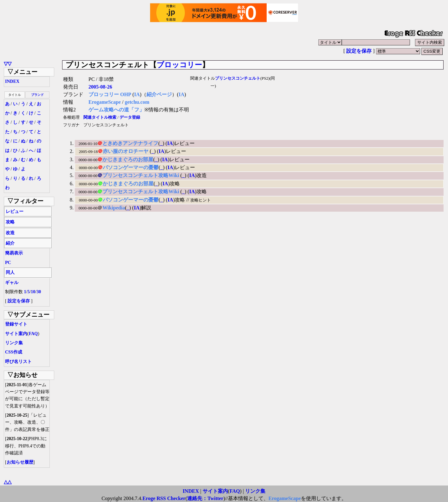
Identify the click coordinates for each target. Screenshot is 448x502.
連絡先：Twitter (205, 498)
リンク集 (14, 343)
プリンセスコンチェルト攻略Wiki (141, 175)
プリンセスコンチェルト (238, 78)
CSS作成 (14, 352)
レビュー (15, 211)
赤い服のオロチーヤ (126, 151)
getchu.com (137, 102)
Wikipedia (114, 208)
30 (39, 292)
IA (137, 94)
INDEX (12, 81)
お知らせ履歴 (20, 462)
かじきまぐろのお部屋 (128, 159)
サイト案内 (16, 334)
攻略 (10, 222)
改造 (10, 233)
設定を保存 (359, 51)
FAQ (33, 334)
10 (33, 292)
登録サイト (16, 324)
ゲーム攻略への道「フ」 (116, 110)
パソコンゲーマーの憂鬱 (131, 167)
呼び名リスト (18, 362)
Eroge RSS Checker (164, 498)
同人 (10, 272)
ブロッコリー (179, 65)
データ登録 (130, 117)
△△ (8, 482)
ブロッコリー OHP (110, 94)
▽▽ (8, 64)
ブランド (37, 95)
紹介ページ (159, 94)
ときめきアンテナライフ (130, 143)
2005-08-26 (100, 87)
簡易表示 (14, 253)
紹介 (10, 243)
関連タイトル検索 (100, 117)
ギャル (12, 283)
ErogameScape (105, 102)
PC (8, 263)
